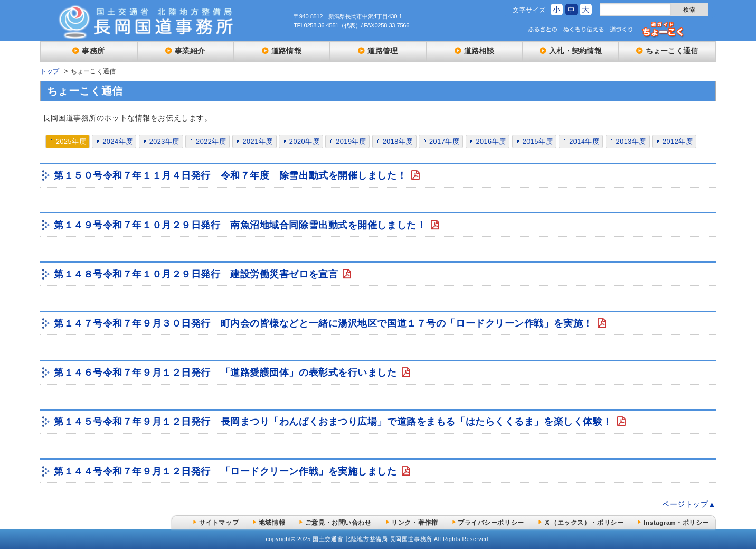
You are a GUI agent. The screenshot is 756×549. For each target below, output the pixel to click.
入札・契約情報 (575, 51)
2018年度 (398, 142)
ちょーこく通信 (672, 51)
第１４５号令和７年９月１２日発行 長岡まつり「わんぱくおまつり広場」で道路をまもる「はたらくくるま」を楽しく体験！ (335, 422)
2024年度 (117, 142)
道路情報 (286, 51)
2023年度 (164, 142)
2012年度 (678, 142)
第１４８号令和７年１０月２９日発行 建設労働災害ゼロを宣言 (197, 274)
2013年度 (631, 142)
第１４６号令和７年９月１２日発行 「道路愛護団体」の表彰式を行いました (227, 373)
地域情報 (272, 522)
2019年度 (351, 142)
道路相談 (479, 51)
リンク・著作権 (414, 522)
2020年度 (304, 142)
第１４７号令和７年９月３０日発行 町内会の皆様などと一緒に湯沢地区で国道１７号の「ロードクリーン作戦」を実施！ (325, 323)
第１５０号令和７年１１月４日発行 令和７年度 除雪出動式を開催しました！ (232, 175)
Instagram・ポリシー (676, 522)
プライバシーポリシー (491, 522)
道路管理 (382, 51)
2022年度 (211, 142)
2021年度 (257, 142)
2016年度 (491, 142)
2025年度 (71, 142)
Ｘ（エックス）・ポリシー (584, 522)
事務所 (93, 51)
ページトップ (685, 504)
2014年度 (584, 142)
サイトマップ (219, 522)
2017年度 (444, 142)
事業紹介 (190, 51)
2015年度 (538, 142)
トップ (50, 71)
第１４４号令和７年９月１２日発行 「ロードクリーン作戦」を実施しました (227, 471)
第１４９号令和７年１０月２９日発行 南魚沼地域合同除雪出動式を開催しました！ (242, 225)
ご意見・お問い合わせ (338, 522)
